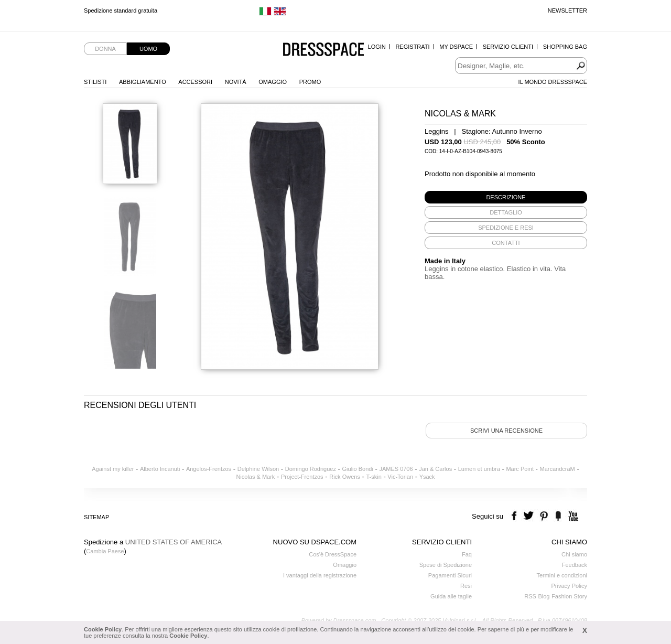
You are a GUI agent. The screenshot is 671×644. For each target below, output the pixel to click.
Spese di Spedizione (446, 565)
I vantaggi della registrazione (320, 575)
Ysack (427, 477)
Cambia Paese (105, 551)
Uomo (148, 49)
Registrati (412, 47)
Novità (236, 82)
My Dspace (456, 47)
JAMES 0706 (396, 469)
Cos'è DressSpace (333, 554)
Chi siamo (574, 554)
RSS (530, 596)
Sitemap (96, 517)
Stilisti (95, 82)
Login (377, 47)
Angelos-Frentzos (209, 469)
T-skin (374, 477)
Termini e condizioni (562, 575)
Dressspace (323, 50)
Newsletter (567, 10)
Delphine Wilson (258, 469)
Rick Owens (345, 477)
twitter (530, 516)
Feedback (575, 565)
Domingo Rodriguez (311, 469)
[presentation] (506, 197)
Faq (467, 554)
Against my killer (113, 469)
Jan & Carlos (435, 469)
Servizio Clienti (508, 47)
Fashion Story (569, 596)
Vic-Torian (400, 477)
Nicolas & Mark (255, 477)
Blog (544, 596)
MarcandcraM (558, 469)
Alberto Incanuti (160, 469)
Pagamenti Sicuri (450, 575)
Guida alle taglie (451, 596)
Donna (105, 49)
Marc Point (520, 469)
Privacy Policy (569, 586)
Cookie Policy (103, 629)
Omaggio (273, 82)
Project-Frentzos (302, 477)
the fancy (558, 516)
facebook (516, 516)
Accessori (195, 82)
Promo (310, 82)
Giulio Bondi (358, 469)
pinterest (544, 516)
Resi (466, 586)
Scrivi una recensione (506, 431)
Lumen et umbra (479, 469)
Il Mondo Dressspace (553, 82)
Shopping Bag (565, 47)
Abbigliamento (143, 82)
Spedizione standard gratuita (121, 10)
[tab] (506, 197)
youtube (572, 516)
